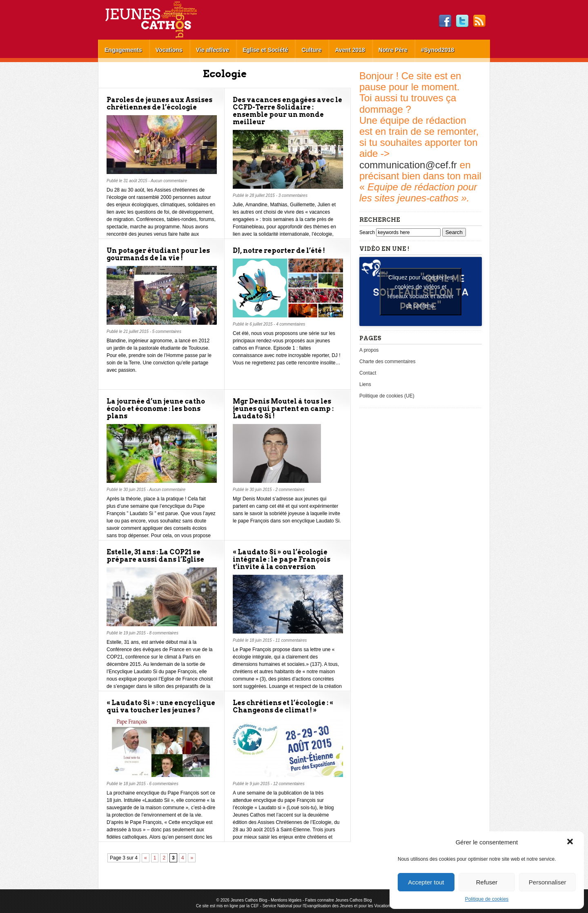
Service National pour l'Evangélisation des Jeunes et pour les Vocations (327, 906)
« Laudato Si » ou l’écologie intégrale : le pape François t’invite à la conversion (282, 559)
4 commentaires (291, 324)
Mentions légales (286, 900)
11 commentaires (291, 640)
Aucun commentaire (169, 181)
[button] (571, 842)
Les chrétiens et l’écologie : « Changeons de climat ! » (283, 707)
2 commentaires (290, 490)
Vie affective (213, 50)
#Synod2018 (438, 50)
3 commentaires (293, 195)
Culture (311, 50)
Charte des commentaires (387, 362)
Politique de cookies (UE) (387, 396)
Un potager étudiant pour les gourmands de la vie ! (158, 254)
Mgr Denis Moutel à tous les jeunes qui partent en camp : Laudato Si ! (283, 409)
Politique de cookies (487, 899)
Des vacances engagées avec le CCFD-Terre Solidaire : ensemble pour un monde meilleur (287, 111)
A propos (369, 350)
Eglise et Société (265, 50)
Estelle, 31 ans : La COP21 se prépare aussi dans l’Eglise (155, 556)
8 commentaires (164, 633)
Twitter (462, 21)
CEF (255, 906)
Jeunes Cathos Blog (165, 20)
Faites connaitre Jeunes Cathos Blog (338, 900)
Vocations (169, 50)
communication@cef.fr (408, 165)
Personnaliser (548, 882)
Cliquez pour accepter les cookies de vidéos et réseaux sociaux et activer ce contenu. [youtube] (421, 291)
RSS (479, 21)
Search (368, 232)
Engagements (123, 50)
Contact (368, 373)
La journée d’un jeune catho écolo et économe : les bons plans (156, 409)
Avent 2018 (350, 50)
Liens (365, 384)
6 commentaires (164, 784)
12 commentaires (289, 784)
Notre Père (393, 50)
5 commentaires (167, 331)
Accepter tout (426, 882)
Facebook (445, 21)
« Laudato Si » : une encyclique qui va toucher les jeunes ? (161, 707)
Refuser (487, 882)
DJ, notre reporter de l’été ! (279, 251)
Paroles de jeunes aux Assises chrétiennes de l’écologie (159, 104)
